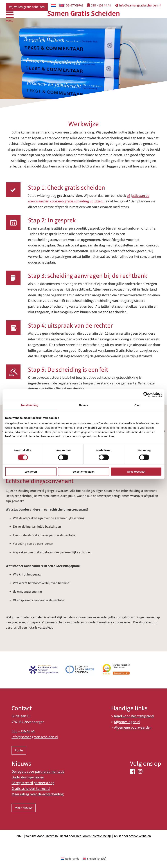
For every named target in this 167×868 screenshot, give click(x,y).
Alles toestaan (136, 472)
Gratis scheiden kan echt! (31, 789)
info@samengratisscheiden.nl (138, 5)
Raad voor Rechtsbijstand (134, 716)
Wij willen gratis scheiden (27, 7)
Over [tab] (138, 405)
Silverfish (51, 836)
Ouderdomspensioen (28, 777)
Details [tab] (83, 405)
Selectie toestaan (84, 472)
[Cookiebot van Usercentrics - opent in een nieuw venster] (146, 395)
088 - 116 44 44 (99, 5)
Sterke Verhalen (140, 836)
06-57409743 (73, 5)
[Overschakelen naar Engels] (61, 5)
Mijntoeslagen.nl (127, 722)
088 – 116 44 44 (23, 731)
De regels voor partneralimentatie (38, 771)
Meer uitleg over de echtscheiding (38, 794)
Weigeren (31, 472)
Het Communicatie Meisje (94, 836)
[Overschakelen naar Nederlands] (53, 5)
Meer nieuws (24, 808)
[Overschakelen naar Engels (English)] (94, 859)
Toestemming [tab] (30, 405)
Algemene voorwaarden (133, 727)
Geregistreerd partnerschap (33, 783)
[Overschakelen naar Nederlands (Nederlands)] (70, 859)
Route (19, 750)
